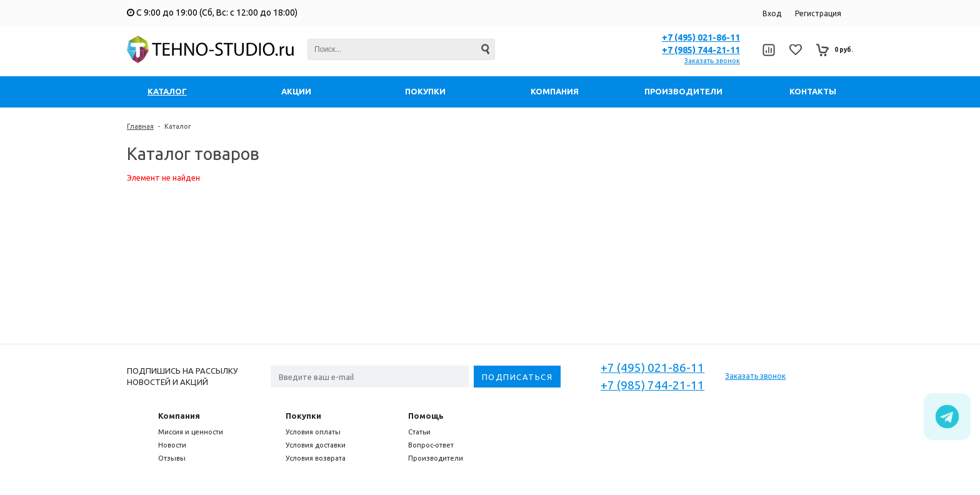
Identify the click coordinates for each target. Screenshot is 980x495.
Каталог (178, 126)
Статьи (419, 432)
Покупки (303, 416)
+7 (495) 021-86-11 (701, 37)
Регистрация (818, 13)
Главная (140, 126)
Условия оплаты (313, 432)
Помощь (426, 416)
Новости (172, 445)
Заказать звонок (712, 61)
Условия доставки (316, 445)
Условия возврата (316, 458)
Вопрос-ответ (431, 445)
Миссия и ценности (191, 432)
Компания (179, 416)
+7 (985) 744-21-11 (701, 50)
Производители (436, 458)
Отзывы (172, 458)
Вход (772, 13)
